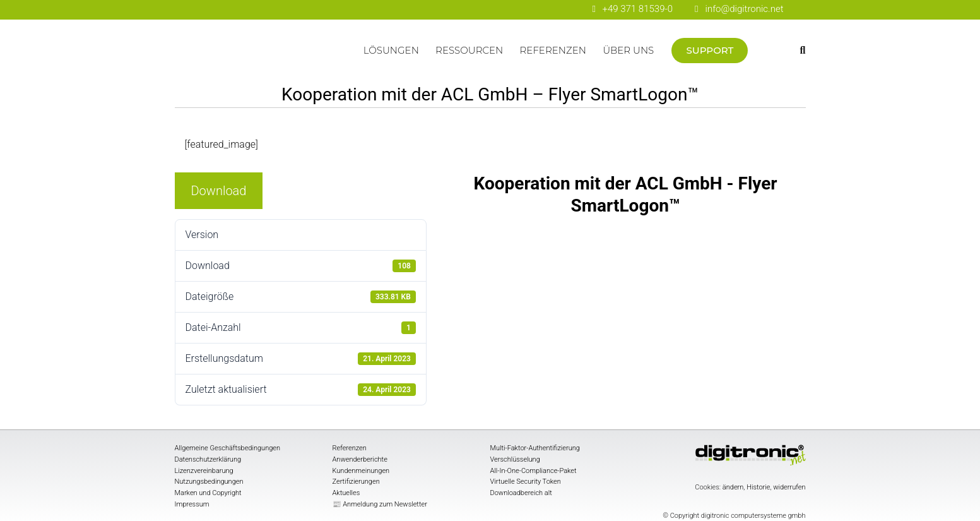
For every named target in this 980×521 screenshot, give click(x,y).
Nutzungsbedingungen (209, 482)
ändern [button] (733, 487)
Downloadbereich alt (521, 493)
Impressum (192, 504)
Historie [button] (758, 487)
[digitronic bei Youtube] (524, 10)
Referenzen (553, 50)
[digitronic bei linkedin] (546, 10)
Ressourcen (469, 50)
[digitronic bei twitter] (568, 10)
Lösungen (391, 50)
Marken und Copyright (208, 493)
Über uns (628, 50)
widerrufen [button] (789, 487)
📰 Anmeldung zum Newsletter (380, 504)
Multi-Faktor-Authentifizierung (535, 448)
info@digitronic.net (739, 9)
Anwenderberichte (360, 459)
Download (219, 191)
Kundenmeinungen (361, 471)
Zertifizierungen (356, 482)
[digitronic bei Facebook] (502, 10)
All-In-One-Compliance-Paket (534, 471)
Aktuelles (346, 493)
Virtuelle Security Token (526, 482)
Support (710, 50)
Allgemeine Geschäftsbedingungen (228, 448)
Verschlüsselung (515, 459)
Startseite (265, 57)
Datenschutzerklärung (208, 459)
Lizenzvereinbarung (204, 471)
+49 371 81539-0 (637, 9)
